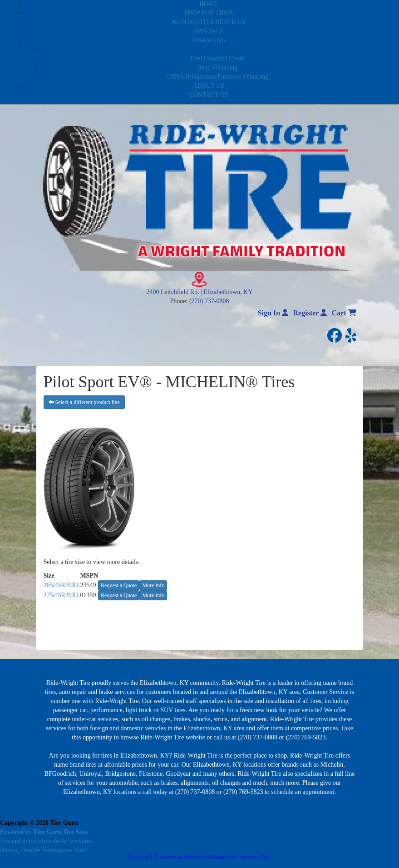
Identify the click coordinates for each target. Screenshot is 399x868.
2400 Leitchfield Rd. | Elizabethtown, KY (199, 292)
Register (310, 313)
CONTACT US (208, 95)
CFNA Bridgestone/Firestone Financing (218, 77)
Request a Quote (119, 585)
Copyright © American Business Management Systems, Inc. (199, 856)
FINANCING (209, 40)
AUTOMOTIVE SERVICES (209, 22)
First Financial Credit (218, 58)
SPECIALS (209, 31)
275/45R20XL (62, 595)
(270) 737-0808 (209, 301)
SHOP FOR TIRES (208, 13)
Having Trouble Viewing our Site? (44, 850)
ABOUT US (209, 86)
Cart (344, 313)
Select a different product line (84, 402)
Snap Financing (218, 67)
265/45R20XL (62, 585)
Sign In (273, 313)
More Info (153, 585)
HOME (209, 4)
